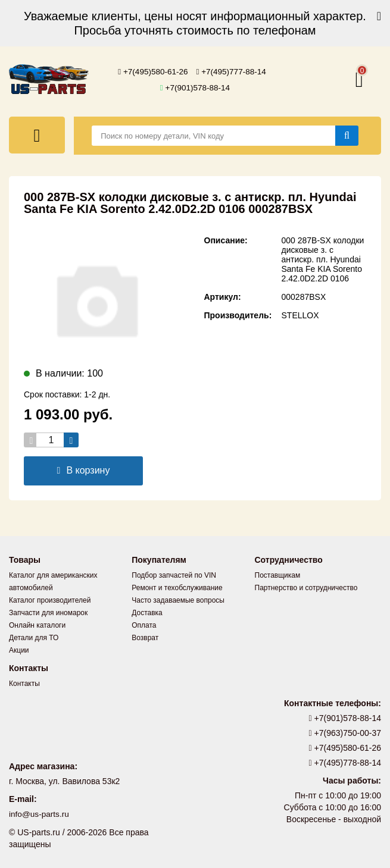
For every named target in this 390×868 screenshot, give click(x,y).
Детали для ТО (34, 638)
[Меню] (37, 135)
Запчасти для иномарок (48, 613)
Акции (19, 650)
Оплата (144, 625)
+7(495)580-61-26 (152, 72)
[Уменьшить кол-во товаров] (31, 440)
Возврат (145, 638)
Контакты (24, 684)
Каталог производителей (50, 600)
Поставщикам (278, 575)
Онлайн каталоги (37, 625)
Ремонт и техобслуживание (177, 588)
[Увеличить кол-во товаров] (71, 440)
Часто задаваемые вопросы (178, 600)
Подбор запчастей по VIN (174, 575)
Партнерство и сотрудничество (306, 588)
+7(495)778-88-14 (345, 763)
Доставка (147, 613)
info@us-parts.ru (40, 814)
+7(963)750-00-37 (345, 733)
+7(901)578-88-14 (195, 87)
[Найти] (347, 136)
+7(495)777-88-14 (232, 72)
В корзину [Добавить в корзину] (84, 470)
